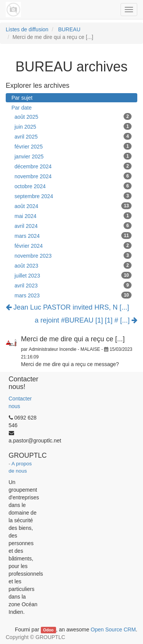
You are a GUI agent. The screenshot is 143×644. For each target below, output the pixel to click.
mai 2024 (73, 216)
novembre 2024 (73, 176)
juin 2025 (73, 126)
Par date (22, 108)
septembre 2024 (73, 196)
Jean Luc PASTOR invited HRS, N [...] (67, 307)
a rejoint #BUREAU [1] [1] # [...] (86, 320)
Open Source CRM (113, 629)
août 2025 (73, 116)
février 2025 (73, 146)
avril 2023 (73, 285)
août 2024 (73, 206)
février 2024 (73, 245)
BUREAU (69, 29)
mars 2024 (73, 236)
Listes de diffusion (27, 29)
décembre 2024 (73, 166)
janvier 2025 (73, 156)
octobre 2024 (73, 186)
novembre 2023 (73, 255)
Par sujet (22, 98)
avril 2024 (73, 226)
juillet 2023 (73, 275)
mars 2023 (73, 295)
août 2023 (73, 265)
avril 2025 (73, 136)
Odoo (48, 630)
